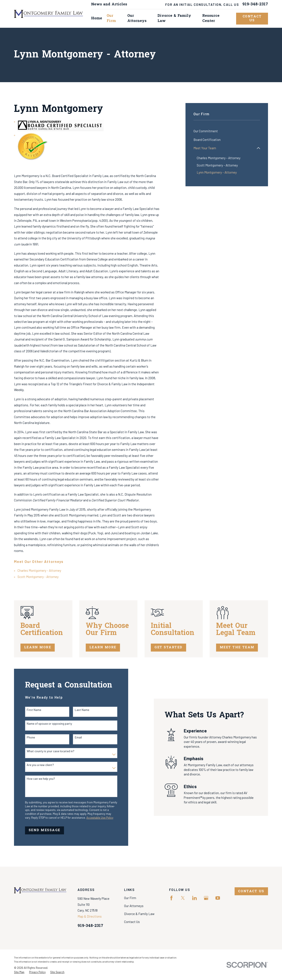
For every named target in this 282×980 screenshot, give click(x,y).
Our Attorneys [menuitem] (137, 18)
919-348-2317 (255, 5)
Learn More (44, 647)
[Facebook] (171, 898)
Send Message (40, 830)
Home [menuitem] (97, 18)
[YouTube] (218, 898)
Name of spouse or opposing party (45, 724)
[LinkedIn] (194, 898)
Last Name (77, 710)
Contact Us (252, 18)
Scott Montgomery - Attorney (38, 577)
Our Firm (130, 898)
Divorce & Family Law (139, 914)
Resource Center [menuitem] (211, 18)
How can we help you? (36, 779)
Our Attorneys (134, 906)
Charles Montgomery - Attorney (39, 570)
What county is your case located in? (46, 751)
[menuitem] (227, 131)
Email (74, 737)
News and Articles (109, 4)
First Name (29, 710)
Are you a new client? (36, 765)
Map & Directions (90, 916)
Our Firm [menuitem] (111, 18)
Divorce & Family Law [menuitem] (174, 18)
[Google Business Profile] (206, 898)
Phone (26, 737)
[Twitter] (183, 898)
